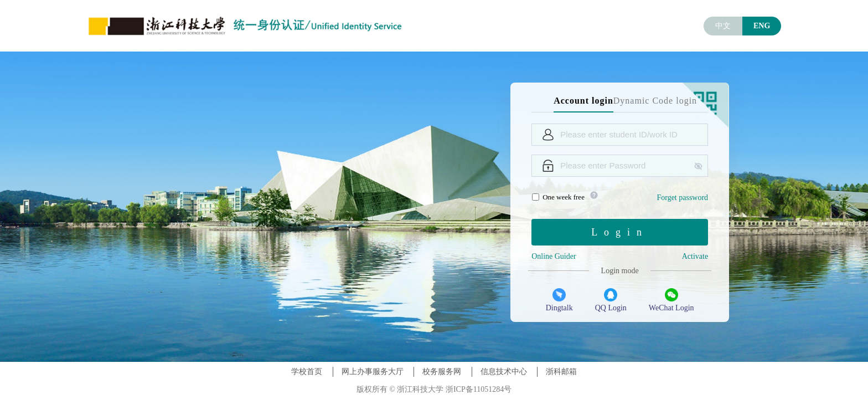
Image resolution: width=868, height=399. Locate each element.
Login (620, 232)
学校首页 (307, 372)
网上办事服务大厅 (373, 372)
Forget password (682, 198)
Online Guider (554, 256)
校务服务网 (442, 372)
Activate (695, 256)
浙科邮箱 (561, 372)
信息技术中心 (504, 372)
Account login (583, 101)
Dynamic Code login (655, 101)
